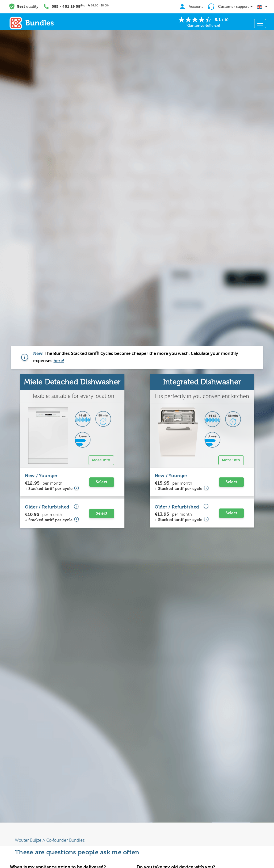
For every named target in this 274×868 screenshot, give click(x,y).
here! (59, 361)
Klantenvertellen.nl (203, 26)
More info (101, 460)
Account (190, 7)
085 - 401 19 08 (66, 7)
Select (102, 482)
